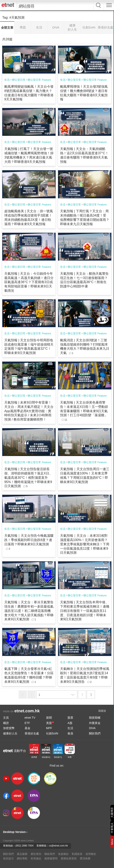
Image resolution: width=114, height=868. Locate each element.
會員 (70, 733)
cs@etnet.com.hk (58, 846)
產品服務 (22, 854)
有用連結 (36, 858)
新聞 (49, 718)
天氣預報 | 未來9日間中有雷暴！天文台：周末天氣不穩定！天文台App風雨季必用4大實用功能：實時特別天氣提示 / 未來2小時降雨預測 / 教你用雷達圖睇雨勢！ (29, 411)
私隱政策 (77, 854)
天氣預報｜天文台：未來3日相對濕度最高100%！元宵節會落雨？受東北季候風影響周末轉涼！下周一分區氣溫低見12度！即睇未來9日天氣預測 (85, 544)
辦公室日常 (19, 80)
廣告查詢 (36, 854)
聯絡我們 (50, 854)
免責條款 (63, 854)
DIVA (92, 728)
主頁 (6, 718)
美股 (50, 723)
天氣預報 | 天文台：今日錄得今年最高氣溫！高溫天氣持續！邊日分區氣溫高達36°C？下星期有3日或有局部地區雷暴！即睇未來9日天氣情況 (29, 282)
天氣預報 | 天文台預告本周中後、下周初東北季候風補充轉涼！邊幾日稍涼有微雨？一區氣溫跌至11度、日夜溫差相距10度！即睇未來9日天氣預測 (85, 611)
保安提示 (8, 858)
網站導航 (22, 858)
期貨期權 (95, 718)
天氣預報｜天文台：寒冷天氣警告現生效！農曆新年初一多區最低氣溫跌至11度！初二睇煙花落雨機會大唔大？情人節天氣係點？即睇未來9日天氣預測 (29, 611)
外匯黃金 (95, 723)
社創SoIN (52, 733)
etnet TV (30, 718)
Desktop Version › (15, 832)
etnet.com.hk (27, 711)
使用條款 (91, 854)
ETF (27, 723)
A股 (70, 723)
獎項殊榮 (85, 858)
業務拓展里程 (69, 858)
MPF (49, 728)
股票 (70, 718)
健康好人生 (10, 733)
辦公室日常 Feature (39, 80)
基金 (27, 728)
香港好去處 (32, 733)
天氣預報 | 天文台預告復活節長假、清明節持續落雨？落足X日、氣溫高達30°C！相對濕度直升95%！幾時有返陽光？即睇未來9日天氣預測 (28, 478)
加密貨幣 (9, 728)
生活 (7, 80)
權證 (6, 723)
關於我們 (95, 733)
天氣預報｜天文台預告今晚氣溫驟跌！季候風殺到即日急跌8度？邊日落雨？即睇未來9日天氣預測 (29, 540)
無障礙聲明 (51, 858)
